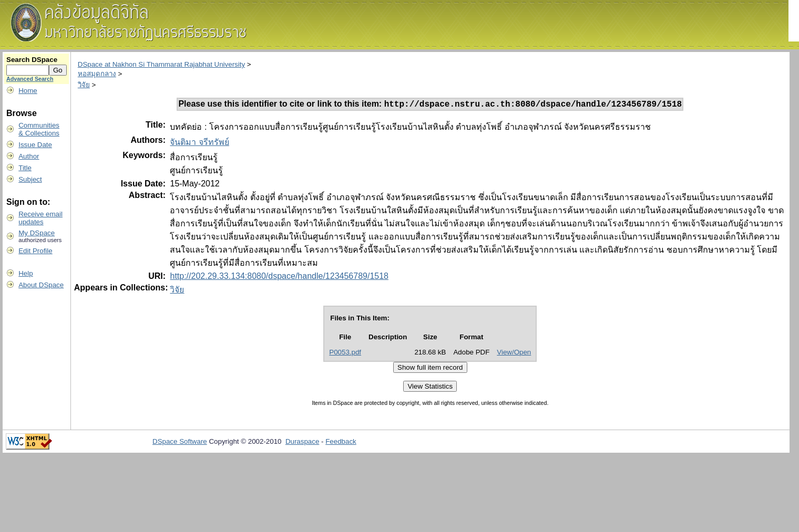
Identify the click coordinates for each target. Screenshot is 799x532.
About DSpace (41, 285)
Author (29, 156)
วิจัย (84, 85)
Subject (30, 179)
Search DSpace (32, 60)
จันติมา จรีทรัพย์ (199, 144)
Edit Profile (35, 251)
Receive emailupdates (40, 218)
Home (28, 91)
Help (25, 273)
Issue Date (35, 145)
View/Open (514, 354)
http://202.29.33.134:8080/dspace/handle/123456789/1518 (279, 278)
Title (25, 168)
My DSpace (37, 233)
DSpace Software (180, 443)
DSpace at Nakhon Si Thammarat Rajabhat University (161, 64)
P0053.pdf (345, 354)
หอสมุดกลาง (97, 74)
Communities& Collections (39, 129)
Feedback (341, 443)
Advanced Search (30, 79)
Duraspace (302, 443)
